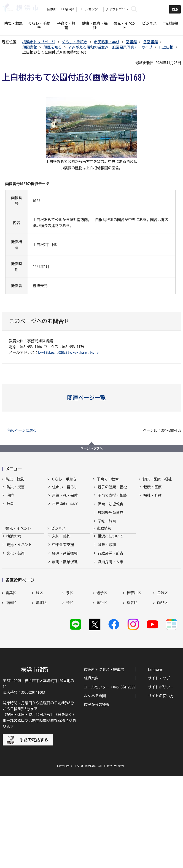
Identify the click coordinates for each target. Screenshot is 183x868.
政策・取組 (107, 593)
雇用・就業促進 (65, 610)
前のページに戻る (22, 430)
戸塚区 (11, 690)
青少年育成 (107, 534)
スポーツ (14, 610)
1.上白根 (166, 47)
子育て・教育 (108, 479)
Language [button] (68, 9)
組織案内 (91, 770)
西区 (70, 690)
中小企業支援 (63, 593)
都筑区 (132, 680)
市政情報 (104, 573)
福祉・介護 (153, 500)
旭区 (39, 671)
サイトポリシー (161, 779)
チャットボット (117, 9)
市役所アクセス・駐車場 (104, 761)
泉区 (70, 671)
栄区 (70, 680)
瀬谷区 (102, 680)
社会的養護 (107, 551)
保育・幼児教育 (110, 508)
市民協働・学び (107, 42)
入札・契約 (61, 584)
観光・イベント (18, 573)
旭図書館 (30, 47)
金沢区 (162, 671)
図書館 (131, 42)
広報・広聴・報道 (112, 627)
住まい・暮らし (65, 491)
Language (155, 761)
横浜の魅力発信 (19, 619)
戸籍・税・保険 (65, 500)
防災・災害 (16, 491)
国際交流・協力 (65, 627)
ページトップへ (91, 448)
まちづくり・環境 (67, 517)
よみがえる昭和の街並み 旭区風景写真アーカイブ (110, 47)
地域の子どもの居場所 (116, 542)
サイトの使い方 (161, 788)
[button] (92, 398)
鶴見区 (162, 680)
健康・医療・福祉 (157, 479)
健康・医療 (153, 491)
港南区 (11, 680)
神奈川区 (134, 671)
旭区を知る (53, 47)
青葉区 (11, 671)
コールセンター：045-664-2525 (110, 779)
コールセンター (90, 9)
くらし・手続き (75, 42)
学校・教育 (107, 525)
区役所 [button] (52, 9)
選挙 (101, 636)
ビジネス (59, 573)
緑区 (130, 690)
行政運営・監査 (110, 601)
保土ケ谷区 (105, 690)
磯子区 (102, 671)
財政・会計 (107, 619)
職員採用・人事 (110, 610)
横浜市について (110, 584)
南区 (161, 690)
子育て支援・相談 (112, 500)
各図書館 (151, 42)
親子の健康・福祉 (112, 491)
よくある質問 (95, 788)
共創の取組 (61, 619)
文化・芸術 (16, 601)
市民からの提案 (97, 796)
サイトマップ (159, 770)
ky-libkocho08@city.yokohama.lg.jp (68, 352)
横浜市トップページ (39, 42)
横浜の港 (14, 584)
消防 (10, 500)
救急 (10, 508)
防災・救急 (15, 479)
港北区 (41, 680)
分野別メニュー (65, 636)
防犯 (10, 517)
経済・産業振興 (65, 601)
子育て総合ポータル (114, 560)
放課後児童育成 (110, 517)
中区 (39, 690)
